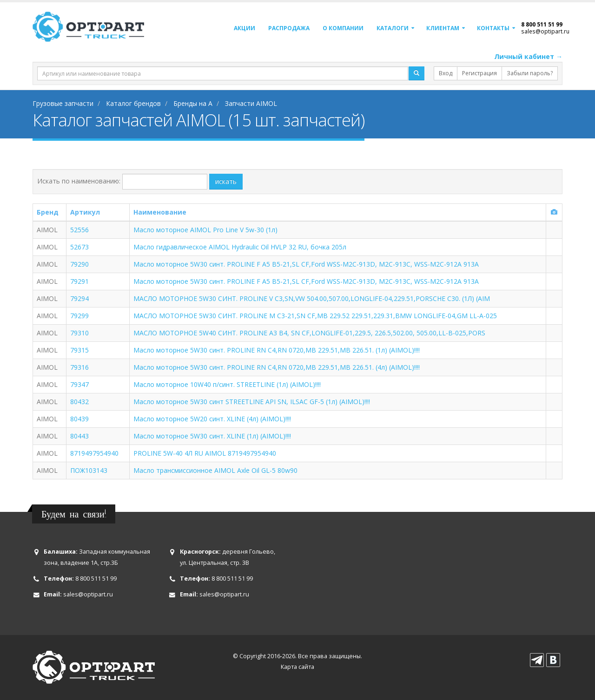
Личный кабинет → (528, 56)
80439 (79, 419)
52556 (79, 230)
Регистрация (479, 73)
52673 (79, 247)
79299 (79, 316)
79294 (79, 298)
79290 (79, 264)
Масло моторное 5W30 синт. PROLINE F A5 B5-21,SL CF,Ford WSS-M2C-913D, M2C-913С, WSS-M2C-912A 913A (306, 264)
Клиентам (443, 28)
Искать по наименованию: (79, 181)
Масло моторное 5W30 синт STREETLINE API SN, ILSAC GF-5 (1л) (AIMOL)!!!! (252, 402)
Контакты (493, 28)
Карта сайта (297, 667)
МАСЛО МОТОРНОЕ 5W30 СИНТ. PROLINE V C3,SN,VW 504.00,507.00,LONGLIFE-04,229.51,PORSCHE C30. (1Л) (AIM (312, 298)
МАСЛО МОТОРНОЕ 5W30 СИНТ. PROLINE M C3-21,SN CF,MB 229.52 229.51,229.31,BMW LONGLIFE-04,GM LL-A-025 (315, 316)
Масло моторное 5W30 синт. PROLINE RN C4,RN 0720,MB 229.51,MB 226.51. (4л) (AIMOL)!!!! (277, 367)
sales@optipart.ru (545, 31)
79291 (79, 281)
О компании (343, 28)
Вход (446, 73)
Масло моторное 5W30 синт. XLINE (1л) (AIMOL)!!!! (212, 436)
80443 (79, 436)
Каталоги (393, 28)
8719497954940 (94, 453)
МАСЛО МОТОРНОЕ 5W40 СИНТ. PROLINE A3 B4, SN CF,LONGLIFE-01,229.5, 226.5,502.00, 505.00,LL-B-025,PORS (309, 333)
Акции (245, 28)
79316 (79, 367)
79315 (79, 350)
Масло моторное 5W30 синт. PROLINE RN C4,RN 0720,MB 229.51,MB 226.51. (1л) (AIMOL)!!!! (277, 350)
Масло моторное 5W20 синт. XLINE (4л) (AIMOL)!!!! (212, 419)
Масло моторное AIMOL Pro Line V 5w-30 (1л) (205, 230)
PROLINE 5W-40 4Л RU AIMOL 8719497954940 (205, 453)
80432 (79, 402)
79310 (79, 333)
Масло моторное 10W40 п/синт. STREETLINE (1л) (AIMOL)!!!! (227, 384)
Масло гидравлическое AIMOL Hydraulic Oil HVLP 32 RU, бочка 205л (240, 247)
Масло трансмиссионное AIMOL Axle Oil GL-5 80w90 (215, 470)
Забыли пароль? (530, 73)
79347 (79, 384)
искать (226, 181)
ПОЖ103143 (89, 470)
